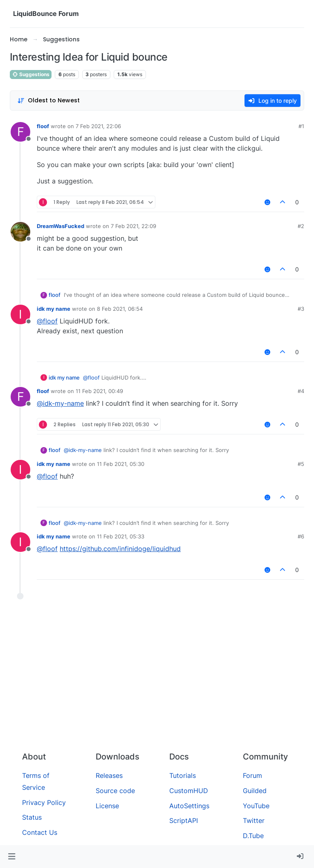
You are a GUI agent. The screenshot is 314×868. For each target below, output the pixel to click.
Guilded (255, 791)
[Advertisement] (157, 684)
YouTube (256, 806)
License (107, 806)
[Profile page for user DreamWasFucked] (20, 232)
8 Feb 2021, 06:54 (120, 309)
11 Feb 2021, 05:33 (121, 536)
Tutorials (183, 775)
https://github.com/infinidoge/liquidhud (120, 549)
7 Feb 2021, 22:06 (98, 126)
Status (32, 817)
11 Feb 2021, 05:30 (121, 464)
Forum (252, 775)
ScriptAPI (184, 821)
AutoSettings (189, 806)
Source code (115, 791)
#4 (301, 391)
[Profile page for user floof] (20, 132)
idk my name (54, 309)
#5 (301, 464)
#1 (301, 126)
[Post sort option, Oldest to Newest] (48, 101)
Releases (109, 775)
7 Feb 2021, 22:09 (133, 226)
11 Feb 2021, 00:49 (99, 391)
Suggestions (31, 74)
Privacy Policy (44, 802)
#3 (301, 309)
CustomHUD (189, 791)
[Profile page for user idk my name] (20, 314)
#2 (301, 226)
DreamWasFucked (61, 226)
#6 (301, 536)
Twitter (254, 821)
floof (43, 126)
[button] (12, 857)
